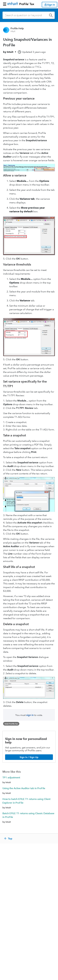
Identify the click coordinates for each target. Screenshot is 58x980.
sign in (30, 715)
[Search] (29, 15)
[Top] (9, 839)
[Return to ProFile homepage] (21, 4)
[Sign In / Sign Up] (29, 757)
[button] (5, 4)
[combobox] (29, 15)
